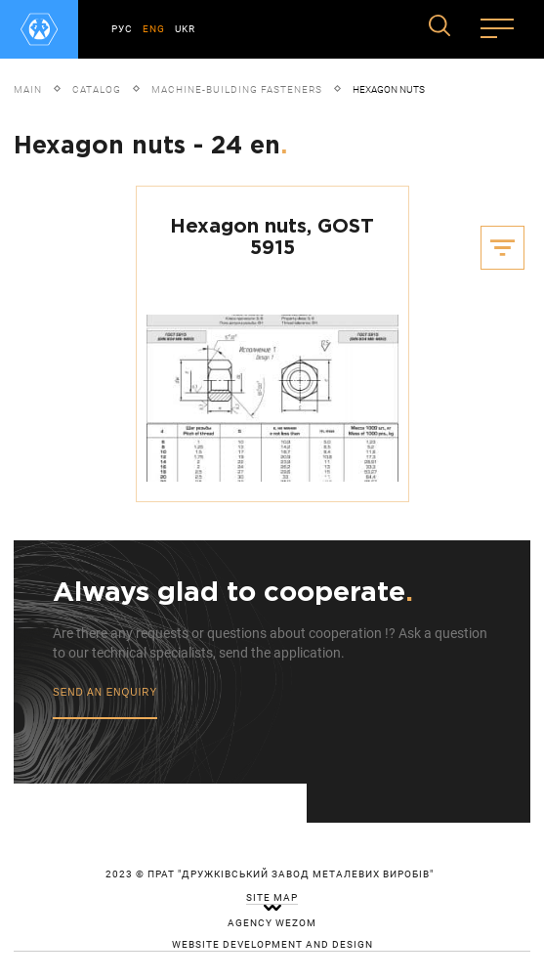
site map (272, 898)
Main (28, 89)
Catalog (97, 89)
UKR (185, 29)
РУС (122, 29)
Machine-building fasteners (237, 89)
